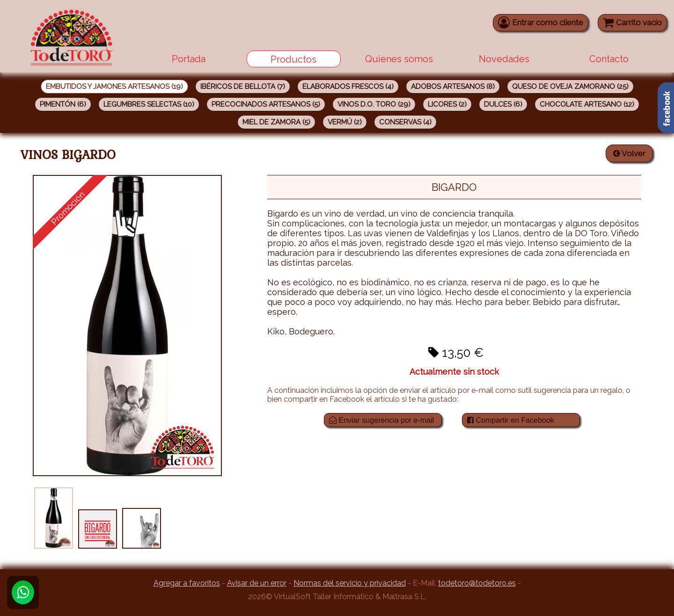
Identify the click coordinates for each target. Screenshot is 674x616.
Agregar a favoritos (187, 583)
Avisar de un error (257, 583)
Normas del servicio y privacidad (350, 583)
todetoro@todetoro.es (477, 583)
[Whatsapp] (23, 592)
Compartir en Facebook (511, 420)
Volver (629, 153)
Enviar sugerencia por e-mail (381, 420)
